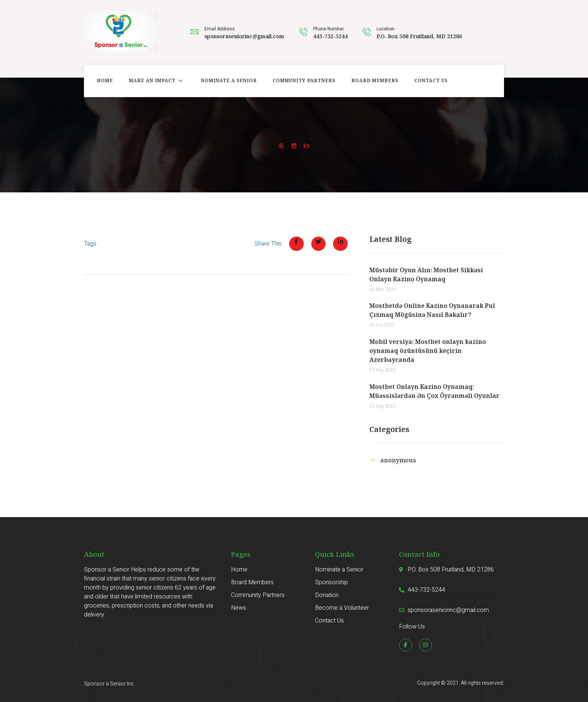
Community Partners (299, 81)
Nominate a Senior (225, 81)
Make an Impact (154, 81)
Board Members (369, 81)
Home (103, 81)
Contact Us (424, 81)
